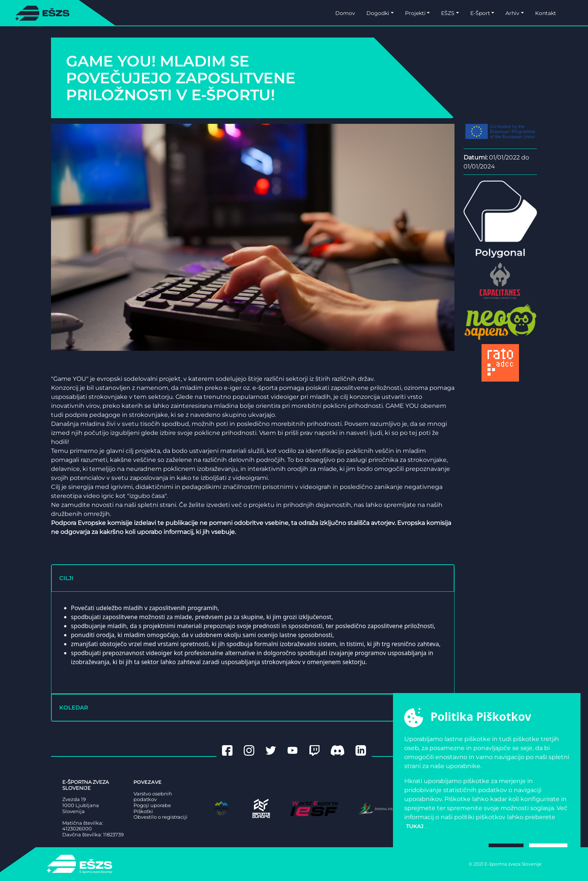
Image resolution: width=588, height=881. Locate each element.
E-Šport (480, 13)
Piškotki (143, 811)
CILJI (66, 578)
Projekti (415, 13)
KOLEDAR (74, 707)
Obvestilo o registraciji (160, 817)
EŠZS (448, 13)
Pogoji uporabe (152, 805)
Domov (345, 13)
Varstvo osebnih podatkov (153, 797)
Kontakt (546, 13)
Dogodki (378, 13)
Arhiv (512, 13)
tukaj (415, 826)
